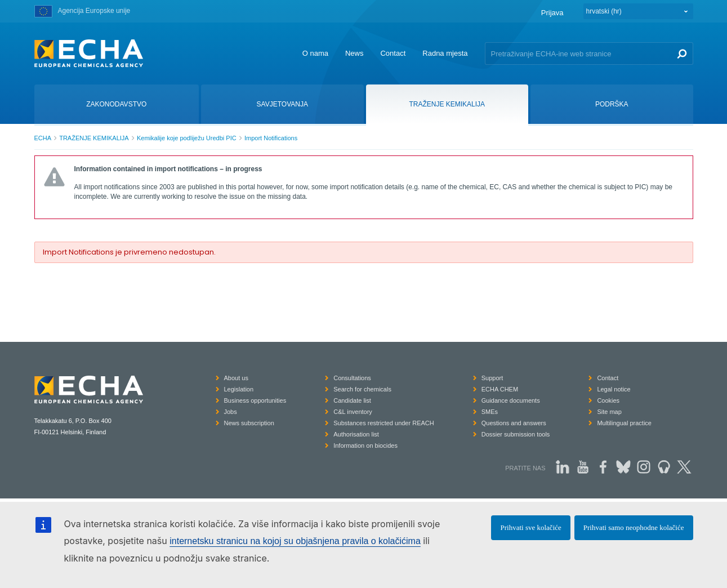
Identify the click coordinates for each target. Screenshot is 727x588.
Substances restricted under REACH (384, 423)
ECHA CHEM (500, 389)
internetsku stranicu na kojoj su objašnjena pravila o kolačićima (295, 541)
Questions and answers (514, 423)
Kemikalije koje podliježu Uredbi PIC (187, 138)
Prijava (552, 13)
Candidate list (352, 400)
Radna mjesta (445, 53)
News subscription (249, 423)
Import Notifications (271, 138)
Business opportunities (255, 400)
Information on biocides (365, 446)
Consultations (352, 378)
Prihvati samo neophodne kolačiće (634, 527)
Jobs (231, 412)
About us (236, 378)
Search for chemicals (362, 389)
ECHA (43, 138)
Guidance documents (511, 400)
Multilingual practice (624, 423)
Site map (609, 412)
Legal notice (614, 389)
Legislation (239, 389)
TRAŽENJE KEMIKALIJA (94, 138)
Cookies (608, 400)
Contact (393, 53)
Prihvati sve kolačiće (530, 527)
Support (492, 378)
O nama (315, 53)
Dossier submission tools (516, 434)
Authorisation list (356, 434)
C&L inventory (353, 412)
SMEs (490, 412)
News (354, 53)
